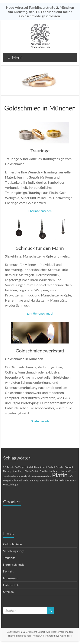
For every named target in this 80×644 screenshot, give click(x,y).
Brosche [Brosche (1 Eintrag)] (60, 467)
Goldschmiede (40, 421)
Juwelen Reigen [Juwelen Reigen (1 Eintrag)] (68, 471)
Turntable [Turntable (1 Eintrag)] (45, 480)
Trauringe (40, 151)
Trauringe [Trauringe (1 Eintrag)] (35, 480)
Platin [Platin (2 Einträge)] (60, 475)
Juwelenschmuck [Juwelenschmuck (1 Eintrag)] (12, 476)
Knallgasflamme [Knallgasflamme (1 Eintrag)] (29, 476)
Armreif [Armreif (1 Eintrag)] (43, 467)
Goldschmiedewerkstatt (40, 351)
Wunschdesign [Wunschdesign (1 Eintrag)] (10, 484)
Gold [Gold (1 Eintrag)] (42, 471)
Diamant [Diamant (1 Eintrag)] (69, 467)
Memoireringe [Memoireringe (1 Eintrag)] (44, 476)
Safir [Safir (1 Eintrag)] (71, 476)
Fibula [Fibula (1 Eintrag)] (28, 471)
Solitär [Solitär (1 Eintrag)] (15, 480)
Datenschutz (11, 585)
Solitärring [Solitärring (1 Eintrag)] (24, 480)
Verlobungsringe (14, 551)
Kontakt (8, 571)
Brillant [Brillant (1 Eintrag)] (51, 467)
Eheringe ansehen (40, 211)
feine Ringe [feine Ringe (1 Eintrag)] (18, 471)
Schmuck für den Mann (40, 248)
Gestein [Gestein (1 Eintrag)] (35, 471)
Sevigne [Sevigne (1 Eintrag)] (7, 480)
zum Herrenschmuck (40, 313)
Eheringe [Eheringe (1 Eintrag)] (8, 471)
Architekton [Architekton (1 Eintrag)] (33, 467)
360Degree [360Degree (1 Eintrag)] (21, 467)
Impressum (10, 578)
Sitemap (9, 592)
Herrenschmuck (14, 565)
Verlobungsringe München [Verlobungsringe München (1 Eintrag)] (63, 480)
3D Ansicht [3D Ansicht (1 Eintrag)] (9, 467)
